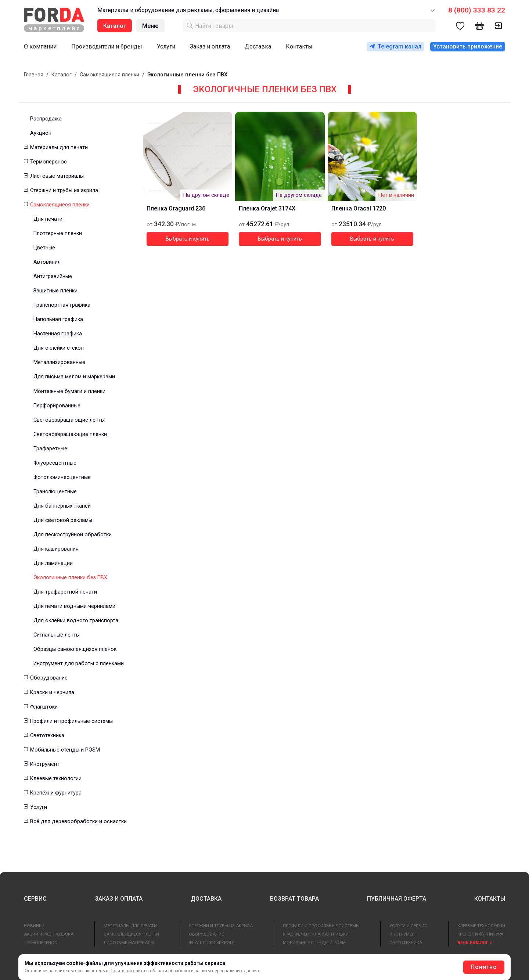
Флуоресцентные (55, 463)
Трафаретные (50, 449)
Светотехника (47, 736)
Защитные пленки (55, 291)
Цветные (44, 248)
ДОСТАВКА (206, 899)
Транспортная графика (62, 305)
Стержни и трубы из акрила (64, 190)
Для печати (48, 219)
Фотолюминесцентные (62, 477)
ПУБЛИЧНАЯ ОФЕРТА (397, 899)
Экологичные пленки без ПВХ (70, 578)
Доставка (258, 46)
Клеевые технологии (56, 779)
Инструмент (45, 764)
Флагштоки (44, 707)
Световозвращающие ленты (69, 420)
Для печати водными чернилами (74, 606)
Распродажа (46, 119)
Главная (34, 75)
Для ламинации (53, 563)
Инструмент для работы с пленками (79, 664)
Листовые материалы (57, 176)
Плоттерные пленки (58, 233)
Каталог (62, 75)
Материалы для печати (59, 147)
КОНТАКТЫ (490, 899)
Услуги (166, 46)
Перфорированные (57, 406)
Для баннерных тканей (62, 506)
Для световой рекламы (63, 520)
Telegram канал (395, 46)
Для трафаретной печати (65, 592)
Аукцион (41, 133)
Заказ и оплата (210, 46)
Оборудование (49, 678)
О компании (40, 46)
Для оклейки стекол (59, 348)
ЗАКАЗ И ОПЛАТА (119, 899)
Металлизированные (59, 362)
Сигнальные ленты (57, 635)
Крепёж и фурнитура (56, 793)
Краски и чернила (52, 693)
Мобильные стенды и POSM (65, 750)
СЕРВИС (35, 899)
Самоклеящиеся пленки (109, 75)
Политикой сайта (127, 971)
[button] (26, 147)
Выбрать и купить (188, 239)
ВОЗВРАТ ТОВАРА (294, 899)
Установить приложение (468, 46)
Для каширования (56, 549)
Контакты (299, 46)
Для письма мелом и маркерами (74, 377)
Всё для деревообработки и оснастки (78, 822)
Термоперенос (48, 162)
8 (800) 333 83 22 (477, 10)
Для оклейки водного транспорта (76, 621)
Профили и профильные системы (71, 721)
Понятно (484, 967)
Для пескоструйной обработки (73, 535)
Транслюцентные (55, 492)
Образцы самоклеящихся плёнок (75, 649)
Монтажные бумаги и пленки (69, 391)
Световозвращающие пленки (70, 434)
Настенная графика (58, 334)
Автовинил (47, 262)
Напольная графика (58, 319)
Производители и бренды (107, 46)
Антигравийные (53, 276)
